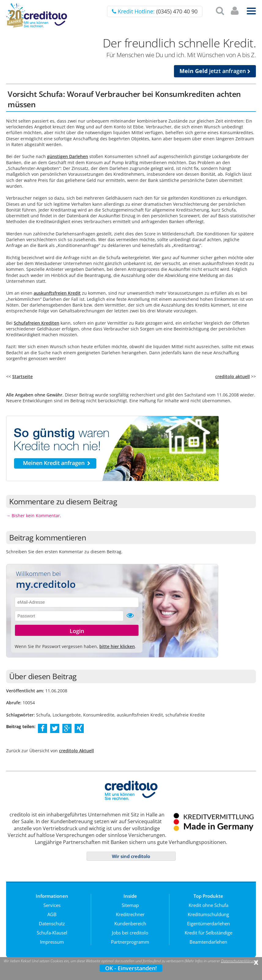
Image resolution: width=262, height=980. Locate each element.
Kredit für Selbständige (208, 933)
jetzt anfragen (215, 71)
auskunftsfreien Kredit (57, 293)
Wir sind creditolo (131, 856)
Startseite (22, 376)
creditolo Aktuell (76, 751)
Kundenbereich (130, 923)
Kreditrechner (130, 914)
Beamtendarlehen (208, 942)
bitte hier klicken (117, 646)
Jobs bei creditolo (130, 933)
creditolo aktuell (232, 376)
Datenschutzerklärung (239, 961)
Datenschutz (52, 923)
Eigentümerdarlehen (208, 923)
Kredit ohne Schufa (208, 905)
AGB (52, 914)
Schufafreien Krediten (37, 323)
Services (52, 905)
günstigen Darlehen (68, 156)
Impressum (52, 942)
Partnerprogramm (130, 942)
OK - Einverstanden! (131, 968)
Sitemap (130, 905)
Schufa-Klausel (52, 933)
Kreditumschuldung (208, 914)
